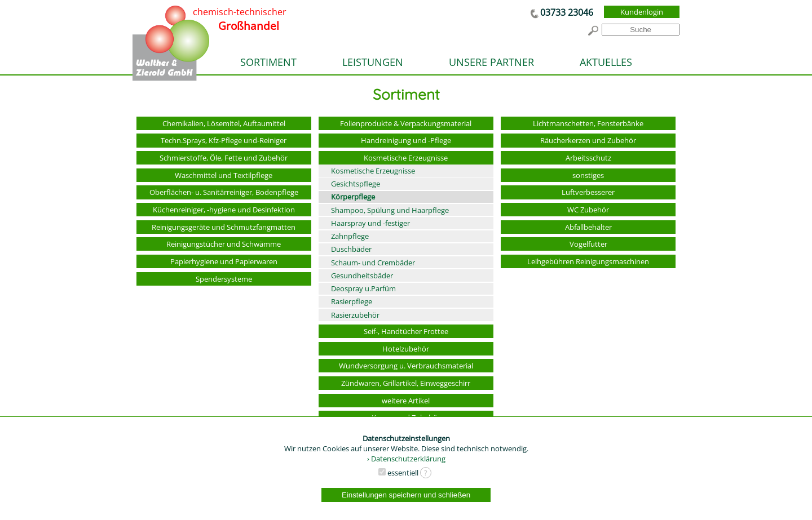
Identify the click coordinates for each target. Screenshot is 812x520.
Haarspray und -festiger (370, 223)
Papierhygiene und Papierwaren (224, 261)
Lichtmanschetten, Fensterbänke (588, 123)
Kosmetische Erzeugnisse (406, 158)
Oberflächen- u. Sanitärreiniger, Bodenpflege (224, 192)
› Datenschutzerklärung (406, 459)
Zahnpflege (350, 236)
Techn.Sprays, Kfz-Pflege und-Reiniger (224, 140)
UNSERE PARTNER (491, 62)
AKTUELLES (606, 62)
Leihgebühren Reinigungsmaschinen (588, 261)
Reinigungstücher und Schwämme (224, 244)
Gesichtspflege (356, 184)
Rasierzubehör (355, 315)
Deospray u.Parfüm (363, 288)
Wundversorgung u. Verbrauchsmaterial (406, 366)
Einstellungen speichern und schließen (406, 495)
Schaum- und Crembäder (373, 263)
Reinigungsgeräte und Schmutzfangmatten (224, 227)
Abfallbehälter (588, 227)
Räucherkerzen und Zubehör (588, 140)
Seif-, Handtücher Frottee (406, 331)
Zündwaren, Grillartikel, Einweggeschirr (406, 383)
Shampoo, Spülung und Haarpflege (390, 210)
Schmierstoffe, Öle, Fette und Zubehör (224, 158)
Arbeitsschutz (588, 158)
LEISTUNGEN (373, 62)
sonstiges (588, 175)
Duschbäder (351, 249)
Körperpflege (353, 197)
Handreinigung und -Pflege (406, 140)
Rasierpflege (352, 301)
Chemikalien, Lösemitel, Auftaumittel (224, 123)
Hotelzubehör (406, 349)
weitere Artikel (406, 401)
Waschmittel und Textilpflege (224, 175)
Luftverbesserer (588, 192)
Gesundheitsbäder (362, 275)
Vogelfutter (588, 244)
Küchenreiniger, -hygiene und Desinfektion (224, 210)
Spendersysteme (224, 279)
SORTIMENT (268, 62)
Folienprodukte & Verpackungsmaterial (406, 123)
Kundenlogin (642, 12)
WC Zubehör (588, 210)
